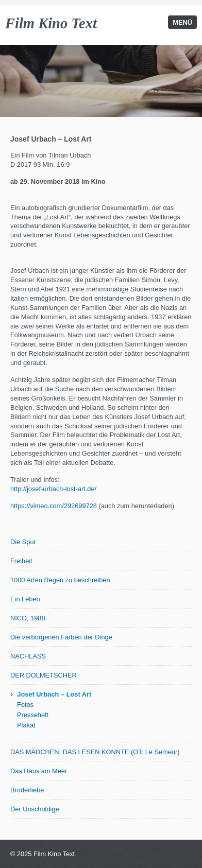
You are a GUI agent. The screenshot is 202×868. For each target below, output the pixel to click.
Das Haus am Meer (39, 771)
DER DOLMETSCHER (44, 675)
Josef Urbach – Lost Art (54, 694)
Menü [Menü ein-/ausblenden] (182, 22)
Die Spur (23, 542)
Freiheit (21, 561)
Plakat (26, 725)
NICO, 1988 (28, 618)
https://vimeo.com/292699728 (54, 506)
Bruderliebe (27, 790)
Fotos (25, 705)
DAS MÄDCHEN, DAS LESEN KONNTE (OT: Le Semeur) (95, 752)
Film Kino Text (51, 23)
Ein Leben (25, 599)
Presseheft (33, 715)
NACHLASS (28, 656)
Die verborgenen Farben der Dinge (61, 637)
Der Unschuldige (35, 809)
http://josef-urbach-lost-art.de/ (53, 489)
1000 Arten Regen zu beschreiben (60, 580)
